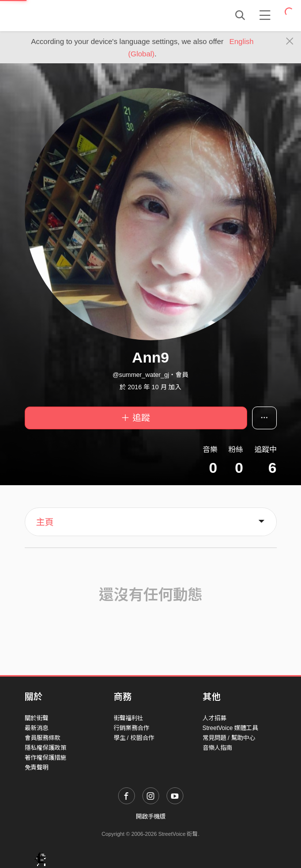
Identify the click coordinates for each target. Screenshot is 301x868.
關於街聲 (37, 718)
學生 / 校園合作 (134, 738)
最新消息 (37, 728)
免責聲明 (37, 768)
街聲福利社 (129, 718)
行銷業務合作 (131, 728)
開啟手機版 (151, 817)
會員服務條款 (43, 738)
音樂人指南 (217, 748)
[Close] (290, 42)
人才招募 (215, 718)
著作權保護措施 (45, 758)
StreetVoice (65, 15)
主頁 (45, 522)
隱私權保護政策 (45, 748)
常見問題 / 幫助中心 (229, 738)
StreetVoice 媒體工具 (231, 728)
